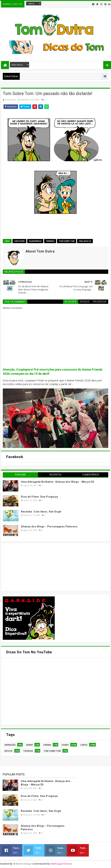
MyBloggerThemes (61, 864)
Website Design (22, 864)
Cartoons (19, 241)
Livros (84, 745)
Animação (10, 745)
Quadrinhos (35, 241)
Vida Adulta (85, 241)
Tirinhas (50, 241)
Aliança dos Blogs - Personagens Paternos (49, 527)
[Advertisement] (29, 567)
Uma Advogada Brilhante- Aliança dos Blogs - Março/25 (58, 482)
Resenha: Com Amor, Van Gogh (41, 512)
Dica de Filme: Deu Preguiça (39, 497)
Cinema (47, 745)
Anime (29, 745)
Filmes (65, 745)
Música (8, 751)
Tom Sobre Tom (67, 241)
